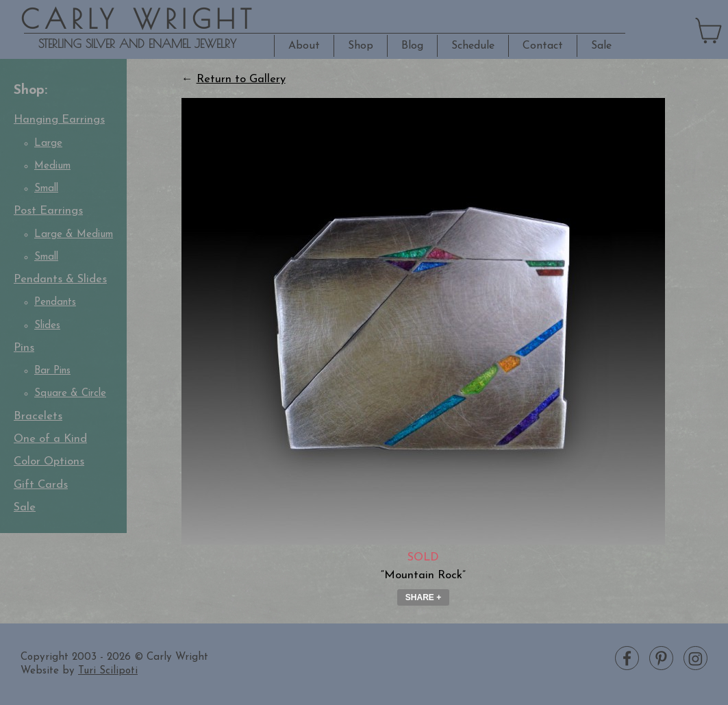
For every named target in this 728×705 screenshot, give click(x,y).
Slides (47, 326)
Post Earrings (48, 211)
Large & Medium (74, 235)
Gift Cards (41, 485)
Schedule (473, 46)
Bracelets (38, 417)
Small (46, 189)
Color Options (49, 462)
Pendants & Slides (60, 280)
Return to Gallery (241, 79)
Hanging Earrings (59, 120)
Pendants (55, 302)
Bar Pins (52, 371)
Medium (52, 166)
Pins (24, 348)
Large (48, 144)
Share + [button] (423, 597)
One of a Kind (50, 439)
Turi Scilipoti (108, 671)
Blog (412, 46)
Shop (361, 46)
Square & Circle (70, 394)
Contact (543, 46)
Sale (601, 46)
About (304, 46)
